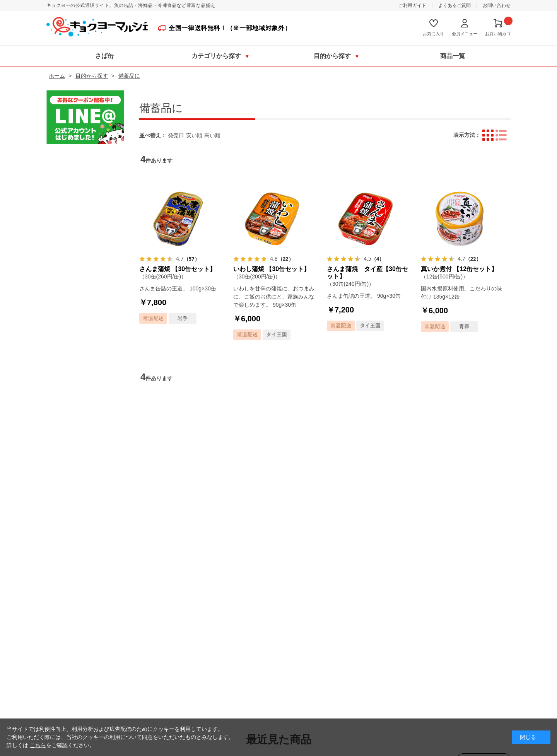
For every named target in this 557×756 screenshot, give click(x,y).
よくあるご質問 (454, 5)
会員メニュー (465, 34)
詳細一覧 (501, 135)
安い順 (194, 135)
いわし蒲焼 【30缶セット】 (272, 269)
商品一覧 (453, 56)
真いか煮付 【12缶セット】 (459, 269)
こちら (38, 745)
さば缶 (104, 56)
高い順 (212, 135)
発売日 (176, 135)
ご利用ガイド (412, 5)
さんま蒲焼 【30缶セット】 (178, 269)
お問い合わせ (497, 5)
